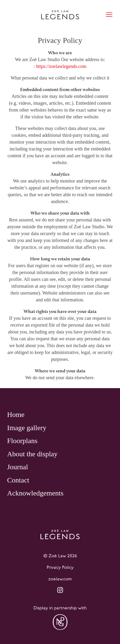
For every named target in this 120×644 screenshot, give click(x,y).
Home (16, 414)
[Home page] (60, 15)
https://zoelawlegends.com (61, 66)
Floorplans (22, 441)
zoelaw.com (60, 579)
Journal (18, 467)
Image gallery (27, 428)
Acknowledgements (35, 493)
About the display (32, 454)
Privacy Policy (60, 567)
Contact (18, 480)
